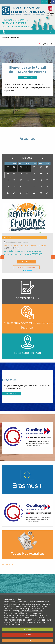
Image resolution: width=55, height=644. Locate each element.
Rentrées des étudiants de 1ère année (25, 246)
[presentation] (2, 257)
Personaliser (28, 640)
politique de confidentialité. (30, 611)
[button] (23, 271)
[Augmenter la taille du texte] (45, 44)
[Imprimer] (52, 44)
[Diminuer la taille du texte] (48, 44)
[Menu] (3, 32)
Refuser (27, 635)
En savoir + (26, 262)
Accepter (28, 629)
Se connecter (8, 564)
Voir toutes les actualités (26, 267)
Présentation (28, 77)
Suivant (43, 158)
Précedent (12, 158)
